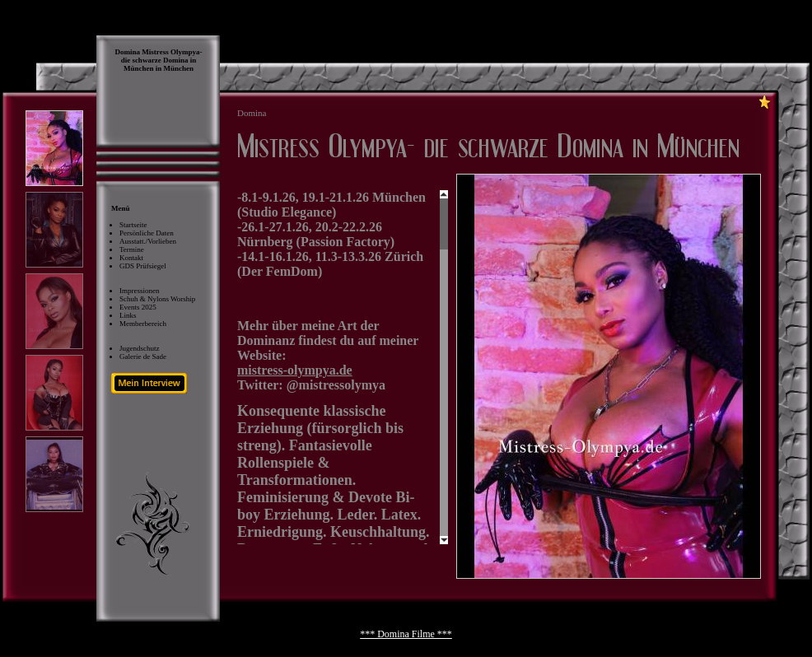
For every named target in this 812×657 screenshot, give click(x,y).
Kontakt (131, 258)
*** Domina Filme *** (406, 634)
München (179, 68)
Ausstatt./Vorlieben (148, 241)
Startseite (133, 225)
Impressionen (140, 291)
